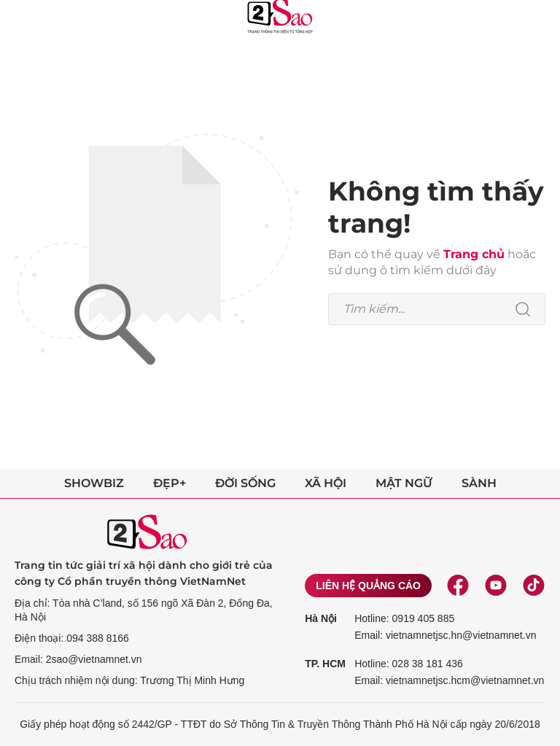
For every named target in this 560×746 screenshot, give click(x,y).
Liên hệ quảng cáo (368, 586)
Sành (479, 483)
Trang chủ (474, 254)
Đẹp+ (170, 483)
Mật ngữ (404, 483)
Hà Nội (321, 618)
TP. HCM (325, 664)
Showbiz (94, 483)
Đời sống (245, 483)
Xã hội (326, 483)
